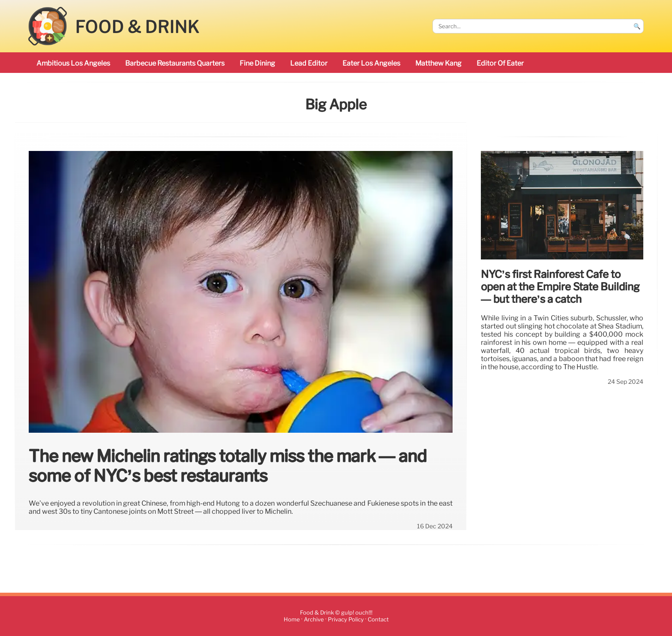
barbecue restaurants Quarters (175, 63)
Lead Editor (309, 63)
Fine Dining (257, 63)
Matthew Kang (438, 63)
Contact (378, 619)
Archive (314, 619)
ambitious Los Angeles (73, 63)
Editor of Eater (500, 63)
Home (292, 619)
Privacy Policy (346, 619)
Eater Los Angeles (371, 63)
